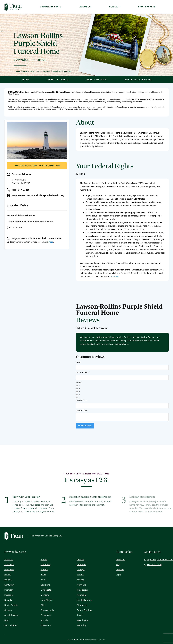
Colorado (81, 565)
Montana (45, 595)
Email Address (83, 372)
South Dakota (11, 615)
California (45, 565)
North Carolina (84, 600)
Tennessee (46, 615)
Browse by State (50, 7)
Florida (44, 570)
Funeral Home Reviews (138, 80)
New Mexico (47, 600)
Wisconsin (46, 625)
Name (78, 362)
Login (118, 575)
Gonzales (67, 71)
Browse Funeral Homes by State (37, 71)
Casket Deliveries (57, 80)
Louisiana (57, 71)
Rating (79, 383)
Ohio (43, 605)
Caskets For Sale (96, 80)
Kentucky (9, 585)
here (51, 242)
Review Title (82, 401)
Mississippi (82, 590)
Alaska (44, 560)
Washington (83, 620)
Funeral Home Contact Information (37, 166)
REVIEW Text (82, 411)
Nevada (8, 600)
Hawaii (8, 575)
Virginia (44, 620)
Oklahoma (82, 605)
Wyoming (81, 625)
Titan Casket (79, 640)
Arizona (81, 560)
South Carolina (84, 610)
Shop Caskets (147, 7)
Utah (7, 620)
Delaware (9, 570)
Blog (118, 565)
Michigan (9, 590)
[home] (13, 7)
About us (120, 560)
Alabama (9, 560)
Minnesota (46, 590)
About (25, 80)
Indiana (8, 580)
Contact (120, 570)
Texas (80, 615)
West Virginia (11, 625)
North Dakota (11, 605)
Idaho (43, 575)
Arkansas (9, 565)
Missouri (9, 595)
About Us (85, 7)
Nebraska (82, 595)
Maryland (81, 585)
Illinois (80, 575)
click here (114, 276)
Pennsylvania (47, 610)
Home (18, 71)
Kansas (80, 580)
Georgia (81, 570)
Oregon (8, 610)
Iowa (43, 580)
